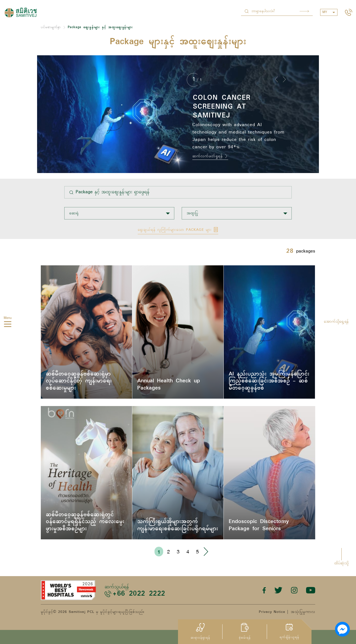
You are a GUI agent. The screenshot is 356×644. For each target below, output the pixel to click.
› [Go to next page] (206, 552)
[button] (276, 79)
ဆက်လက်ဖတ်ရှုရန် (210, 156)
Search (304, 11)
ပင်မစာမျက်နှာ (51, 27)
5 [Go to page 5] (197, 552)
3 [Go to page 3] (178, 552)
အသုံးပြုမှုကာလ (303, 612)
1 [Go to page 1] (159, 552)
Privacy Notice (272, 612)
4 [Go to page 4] (188, 552)
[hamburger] (8, 325)
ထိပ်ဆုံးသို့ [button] (341, 563)
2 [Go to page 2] (168, 552)
